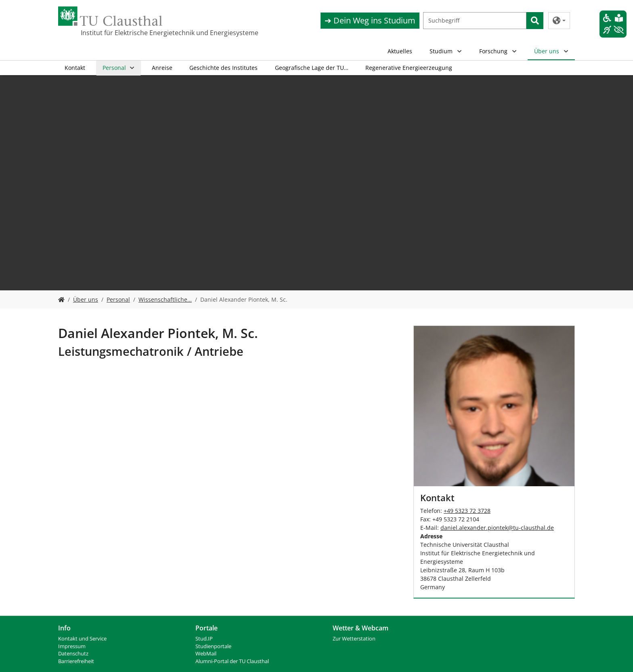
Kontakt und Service (82, 639)
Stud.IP (204, 639)
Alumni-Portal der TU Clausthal (232, 661)
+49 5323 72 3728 (467, 511)
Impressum (72, 646)
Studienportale (213, 646)
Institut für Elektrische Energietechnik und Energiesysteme (121, 33)
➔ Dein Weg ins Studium (370, 20)
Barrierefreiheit (76, 661)
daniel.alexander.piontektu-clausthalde (497, 528)
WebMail (206, 654)
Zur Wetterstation (354, 639)
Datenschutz (73, 654)
